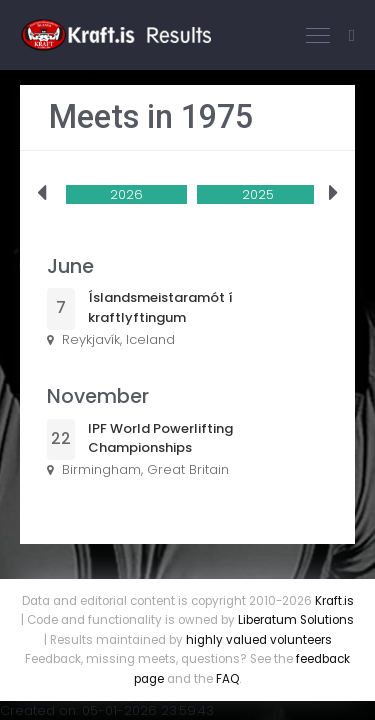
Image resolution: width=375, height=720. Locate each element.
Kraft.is (334, 601)
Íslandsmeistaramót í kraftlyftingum (160, 307)
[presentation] (41, 194)
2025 (258, 194)
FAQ (227, 679)
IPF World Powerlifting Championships (160, 438)
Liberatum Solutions (296, 620)
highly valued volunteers (259, 640)
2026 (126, 194)
